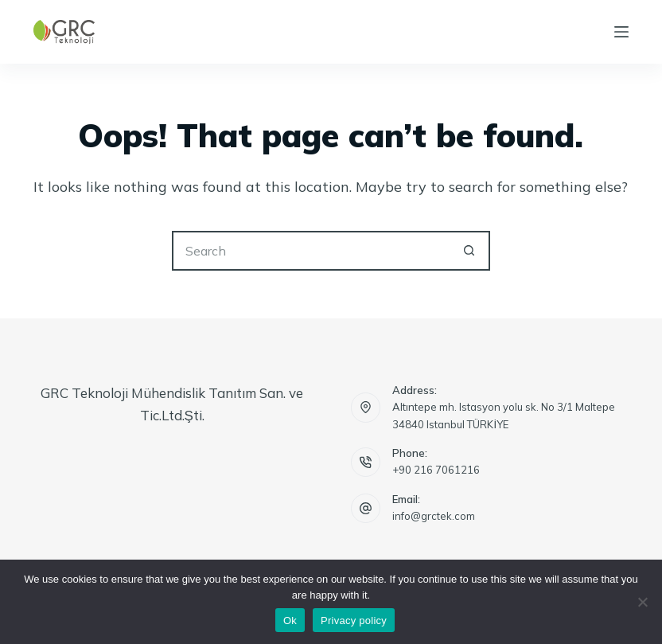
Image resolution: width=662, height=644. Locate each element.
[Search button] (470, 251)
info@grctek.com (434, 516)
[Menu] (621, 32)
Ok (290, 621)
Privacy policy (354, 621)
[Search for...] (311, 251)
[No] (642, 602)
